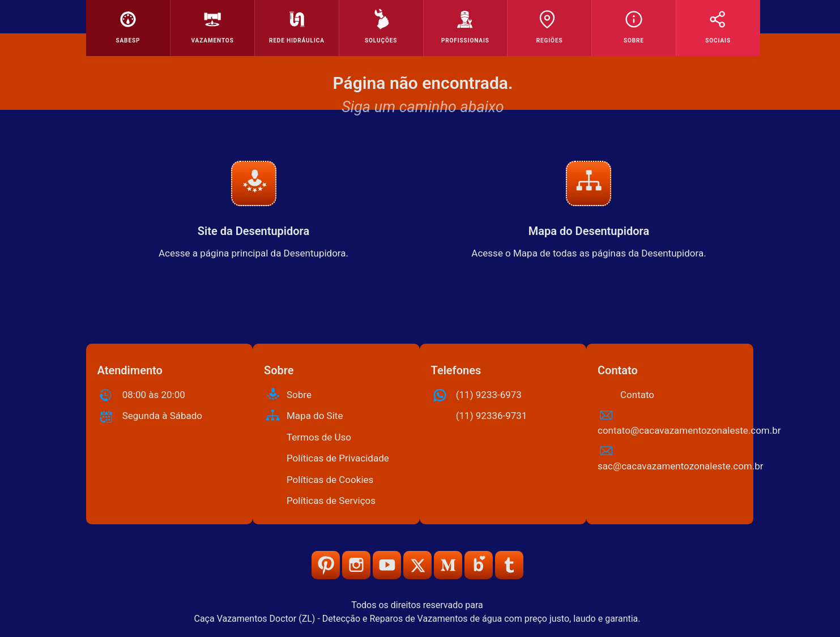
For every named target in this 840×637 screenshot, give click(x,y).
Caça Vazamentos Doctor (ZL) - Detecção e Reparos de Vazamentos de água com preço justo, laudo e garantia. (417, 619)
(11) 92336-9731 (492, 416)
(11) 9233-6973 (489, 395)
